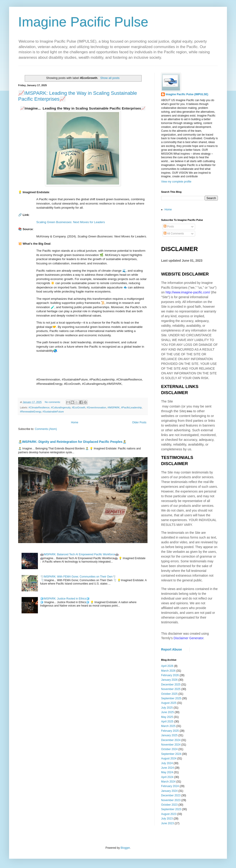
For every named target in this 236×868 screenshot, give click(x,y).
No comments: (53, 402)
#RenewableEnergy (31, 412)
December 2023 (171, 795)
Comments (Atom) (46, 429)
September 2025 (171, 698)
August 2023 (169, 814)
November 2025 (171, 689)
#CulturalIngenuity (61, 407)
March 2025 (168, 726)
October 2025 (169, 694)
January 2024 (169, 791)
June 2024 (167, 768)
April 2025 (167, 722)
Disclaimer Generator (189, 638)
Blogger (125, 848)
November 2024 (171, 745)
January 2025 (169, 735)
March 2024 (168, 782)
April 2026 (167, 666)
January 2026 (169, 680)
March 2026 (168, 671)
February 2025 (170, 731)
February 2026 (170, 675)
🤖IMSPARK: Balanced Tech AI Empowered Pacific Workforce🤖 (79, 554)
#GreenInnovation (96, 407)
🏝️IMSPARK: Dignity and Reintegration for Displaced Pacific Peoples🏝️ (72, 442)
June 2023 (167, 823)
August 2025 (169, 703)
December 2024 (171, 740)
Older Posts (139, 422)
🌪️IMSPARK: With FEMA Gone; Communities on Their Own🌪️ (78, 577)
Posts (169, 227)
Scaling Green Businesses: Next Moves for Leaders (71, 222)
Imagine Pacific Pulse (83, 22)
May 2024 (167, 772)
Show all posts (110, 78)
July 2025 (167, 708)
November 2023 (171, 800)
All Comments (174, 234)
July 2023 (167, 819)
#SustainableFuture (53, 412)
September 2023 (171, 809)
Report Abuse (171, 649)
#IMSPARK (114, 407)
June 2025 (167, 712)
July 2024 (167, 763)
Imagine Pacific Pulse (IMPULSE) (187, 94)
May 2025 (167, 717)
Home (75, 422)
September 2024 (171, 754)
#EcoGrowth (78, 407)
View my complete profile (176, 182)
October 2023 (169, 805)
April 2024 (167, 777)
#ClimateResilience (39, 407)
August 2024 (169, 758)
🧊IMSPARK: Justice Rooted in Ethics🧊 (65, 599)
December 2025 (171, 685)
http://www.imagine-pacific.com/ (188, 292)
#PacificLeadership (132, 407)
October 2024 (169, 749)
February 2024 (170, 786)
